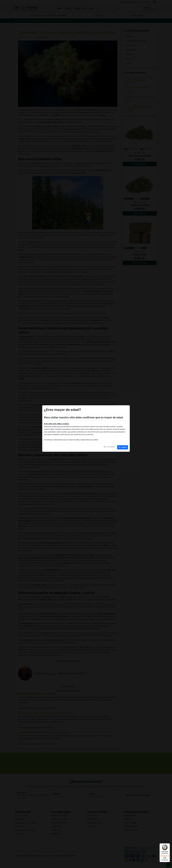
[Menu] (168, 845)
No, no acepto (109, 447)
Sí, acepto (123, 447)
